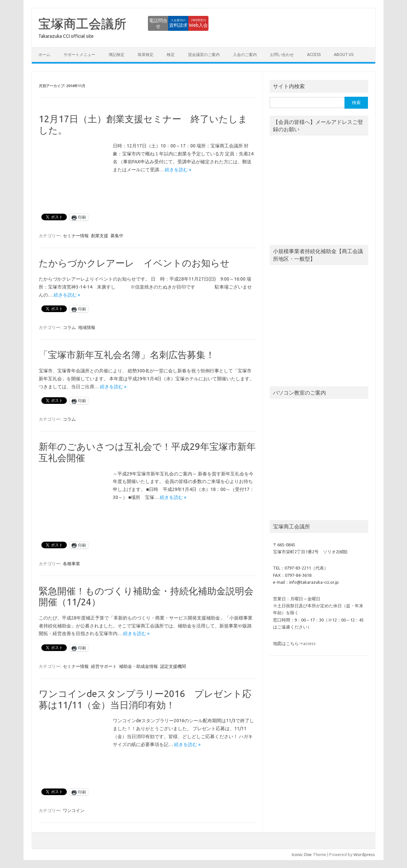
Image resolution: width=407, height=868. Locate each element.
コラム (69, 327)
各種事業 (71, 564)
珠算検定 (146, 54)
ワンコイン (74, 810)
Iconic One (302, 854)
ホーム (44, 54)
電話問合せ (117, 23)
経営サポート (104, 666)
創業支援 (100, 236)
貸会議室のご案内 (204, 54)
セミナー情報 (76, 236)
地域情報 (87, 327)
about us (344, 54)
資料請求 (154, 23)
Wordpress (364, 854)
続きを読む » (178, 170)
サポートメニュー (79, 54)
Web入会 (190, 23)
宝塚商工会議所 (82, 24)
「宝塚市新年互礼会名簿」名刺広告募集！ (127, 355)
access (314, 54)
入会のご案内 (245, 54)
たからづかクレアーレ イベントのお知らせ (134, 263)
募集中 (117, 236)
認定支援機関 (173, 666)
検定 (171, 54)
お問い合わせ (282, 54)
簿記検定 (116, 54)
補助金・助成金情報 (138, 666)
